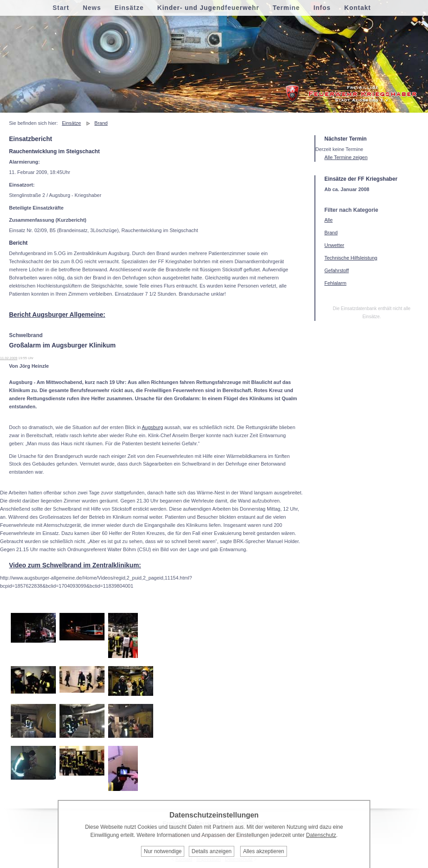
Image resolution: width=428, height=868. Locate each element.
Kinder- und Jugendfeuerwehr (208, 8)
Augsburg (153, 427)
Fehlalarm (335, 283)
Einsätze (71, 123)
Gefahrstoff (337, 270)
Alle (328, 220)
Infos (322, 8)
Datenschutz (321, 835)
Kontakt (357, 8)
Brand (101, 123)
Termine (286, 8)
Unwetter (334, 245)
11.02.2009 (9, 358)
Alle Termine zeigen (346, 157)
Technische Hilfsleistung (351, 258)
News (92, 8)
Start (61, 8)
